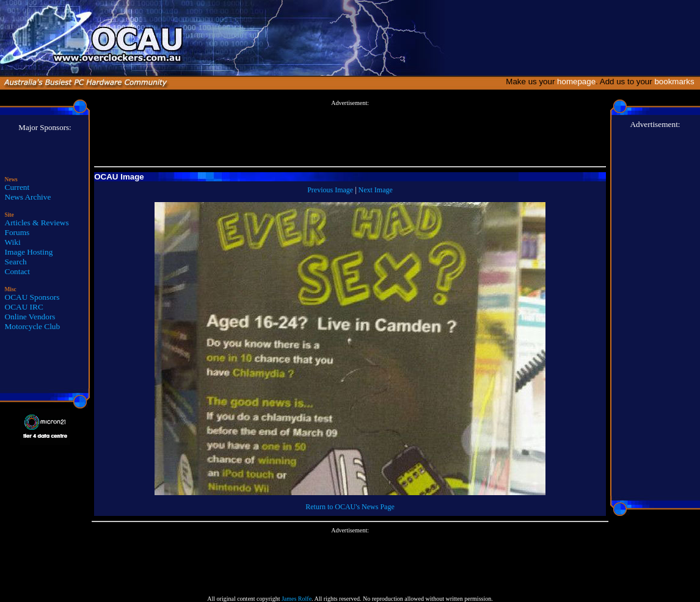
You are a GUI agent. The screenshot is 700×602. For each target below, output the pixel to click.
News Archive (28, 197)
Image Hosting (29, 252)
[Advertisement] (350, 134)
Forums (17, 232)
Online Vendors (30, 317)
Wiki (13, 242)
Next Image (376, 190)
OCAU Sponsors (32, 297)
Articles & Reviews (37, 223)
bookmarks (676, 82)
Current (17, 187)
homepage (576, 82)
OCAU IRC (24, 307)
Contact (17, 271)
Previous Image (330, 190)
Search (16, 262)
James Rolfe (297, 599)
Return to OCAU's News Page (350, 507)
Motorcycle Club (33, 326)
